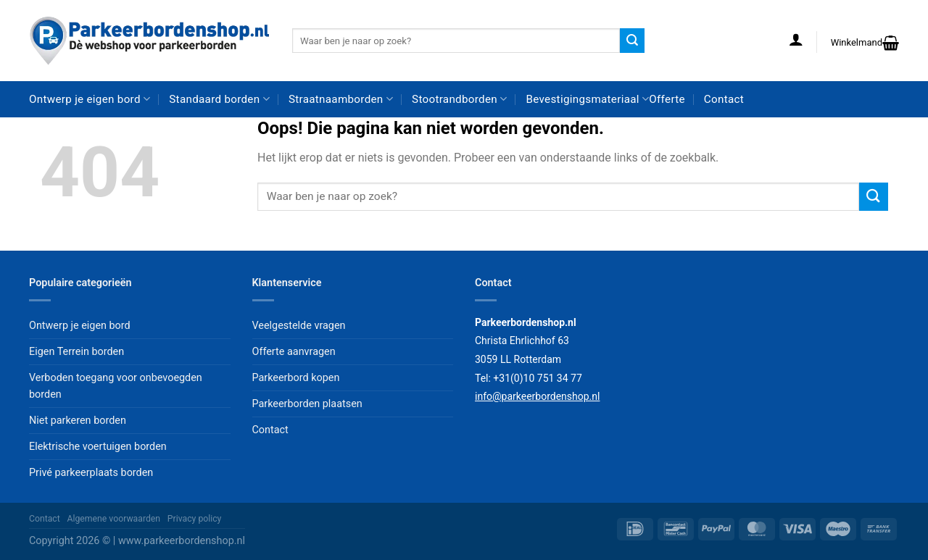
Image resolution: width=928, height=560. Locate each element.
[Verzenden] (632, 41)
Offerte (667, 99)
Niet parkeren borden (78, 421)
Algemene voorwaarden (114, 519)
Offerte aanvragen (294, 352)
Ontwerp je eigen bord (90, 99)
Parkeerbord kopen (296, 378)
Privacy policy (195, 519)
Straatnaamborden (341, 99)
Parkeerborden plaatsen (307, 404)
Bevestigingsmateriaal (588, 99)
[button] (796, 39)
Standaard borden (219, 99)
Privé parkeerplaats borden (91, 473)
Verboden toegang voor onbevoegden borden (116, 386)
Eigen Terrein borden (76, 352)
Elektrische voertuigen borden (98, 447)
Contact (724, 99)
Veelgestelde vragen (299, 326)
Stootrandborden (459, 99)
